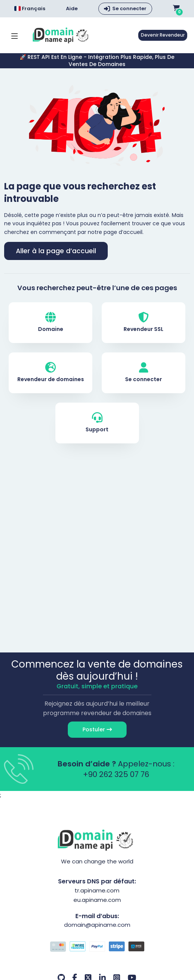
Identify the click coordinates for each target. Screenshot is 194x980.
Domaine (51, 322)
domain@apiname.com (97, 925)
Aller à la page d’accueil (56, 251)
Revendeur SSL (144, 322)
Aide (72, 9)
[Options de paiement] (97, 948)
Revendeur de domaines (51, 373)
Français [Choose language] (30, 8)
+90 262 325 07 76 (116, 774)
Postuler (97, 729)
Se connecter (144, 373)
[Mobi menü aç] (15, 35)
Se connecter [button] (129, 8)
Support (97, 423)
